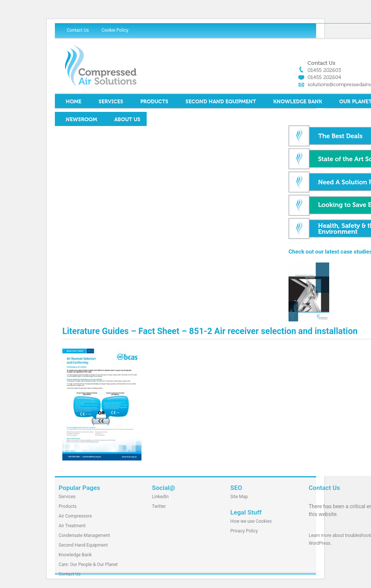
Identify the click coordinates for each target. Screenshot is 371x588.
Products (154, 102)
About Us (127, 120)
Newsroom (81, 120)
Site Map (239, 497)
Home (74, 102)
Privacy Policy (244, 531)
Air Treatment (72, 526)
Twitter (159, 506)
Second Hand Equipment (221, 102)
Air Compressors (75, 516)
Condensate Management (84, 535)
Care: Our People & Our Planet (88, 565)
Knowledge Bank (298, 102)
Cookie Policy (115, 30)
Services (111, 102)
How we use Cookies (251, 521)
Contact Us (78, 30)
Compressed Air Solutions (126, 66)
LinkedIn (160, 497)
